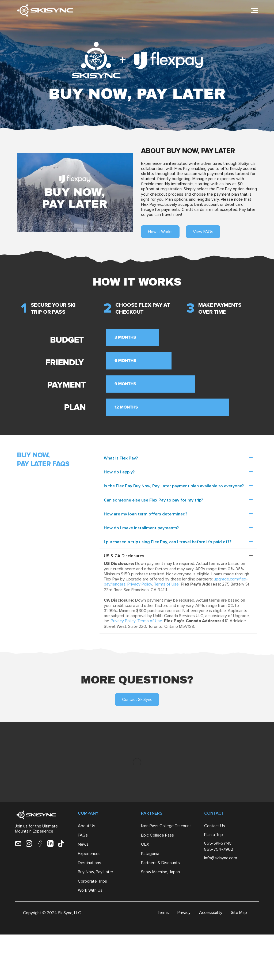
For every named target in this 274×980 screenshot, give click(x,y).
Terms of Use (166, 584)
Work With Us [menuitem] (90, 891)
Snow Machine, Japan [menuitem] (160, 873)
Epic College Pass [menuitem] (157, 836)
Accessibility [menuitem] (211, 913)
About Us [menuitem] (87, 827)
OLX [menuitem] (145, 845)
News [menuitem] (83, 845)
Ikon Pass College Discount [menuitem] (166, 827)
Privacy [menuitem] (184, 913)
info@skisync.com (221, 859)
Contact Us (215, 827)
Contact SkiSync (137, 699)
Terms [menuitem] (163, 913)
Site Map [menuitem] (239, 913)
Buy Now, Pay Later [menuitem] (96, 873)
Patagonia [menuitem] (150, 855)
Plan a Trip (214, 836)
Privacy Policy (140, 584)
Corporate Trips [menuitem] (92, 882)
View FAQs (203, 232)
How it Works (160, 232)
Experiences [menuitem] (89, 855)
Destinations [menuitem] (90, 864)
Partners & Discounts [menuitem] (160, 864)
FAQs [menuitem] (83, 836)
